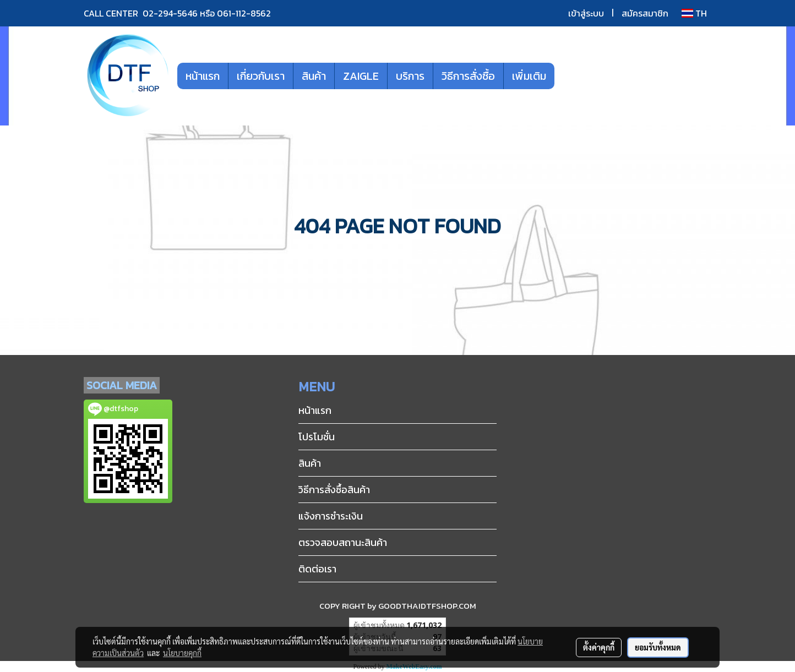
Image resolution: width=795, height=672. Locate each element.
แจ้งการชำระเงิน (331, 516)
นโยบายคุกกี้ (182, 653)
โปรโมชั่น (317, 437)
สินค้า (314, 76)
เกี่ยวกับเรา (261, 76)
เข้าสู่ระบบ (586, 13)
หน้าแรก (203, 76)
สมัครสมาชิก (645, 13)
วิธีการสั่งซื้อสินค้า (334, 490)
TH (694, 13)
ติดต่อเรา (317, 569)
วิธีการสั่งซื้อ (468, 76)
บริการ (410, 76)
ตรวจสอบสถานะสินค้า (343, 542)
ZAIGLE (361, 76)
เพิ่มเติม (529, 76)
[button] (571, 76)
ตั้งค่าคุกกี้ (599, 647)
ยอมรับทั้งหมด (658, 647)
